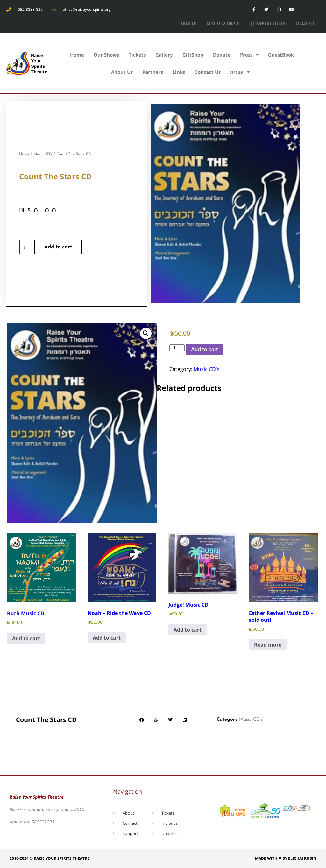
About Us (122, 72)
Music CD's (43, 154)
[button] (146, 333)
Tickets (137, 55)
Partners (153, 72)
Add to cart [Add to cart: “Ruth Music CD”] (26, 638)
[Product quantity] (27, 247)
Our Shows (106, 55)
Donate (222, 55)
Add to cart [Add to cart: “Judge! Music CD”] (188, 630)
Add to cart (58, 247)
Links (179, 72)
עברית (240, 72)
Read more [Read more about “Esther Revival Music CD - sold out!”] (268, 645)
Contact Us (208, 72)
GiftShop (193, 55)
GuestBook (281, 55)
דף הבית (305, 23)
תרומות (189, 23)
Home (77, 55)
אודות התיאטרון (268, 23)
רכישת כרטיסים (224, 23)
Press (249, 55)
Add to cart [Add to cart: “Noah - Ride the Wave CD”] (107, 638)
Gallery (164, 55)
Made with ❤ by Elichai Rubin (286, 858)
